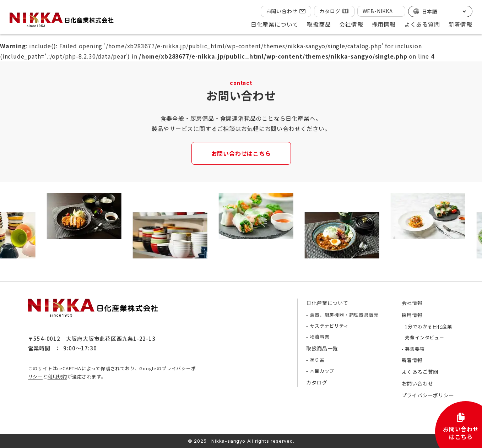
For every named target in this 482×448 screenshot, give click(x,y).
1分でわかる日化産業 (428, 326)
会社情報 (412, 303)
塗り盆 (317, 360)
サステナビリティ (329, 326)
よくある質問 (422, 24)
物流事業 (319, 337)
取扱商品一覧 (322, 348)
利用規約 (57, 376)
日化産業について (327, 303)
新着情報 (461, 24)
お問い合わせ (282, 11)
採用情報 (412, 315)
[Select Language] (444, 11)
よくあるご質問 (420, 372)
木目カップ (322, 371)
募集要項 (415, 349)
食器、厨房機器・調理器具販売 (344, 315)
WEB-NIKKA (378, 11)
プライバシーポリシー (428, 395)
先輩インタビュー (424, 337)
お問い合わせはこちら (241, 153)
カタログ (330, 11)
